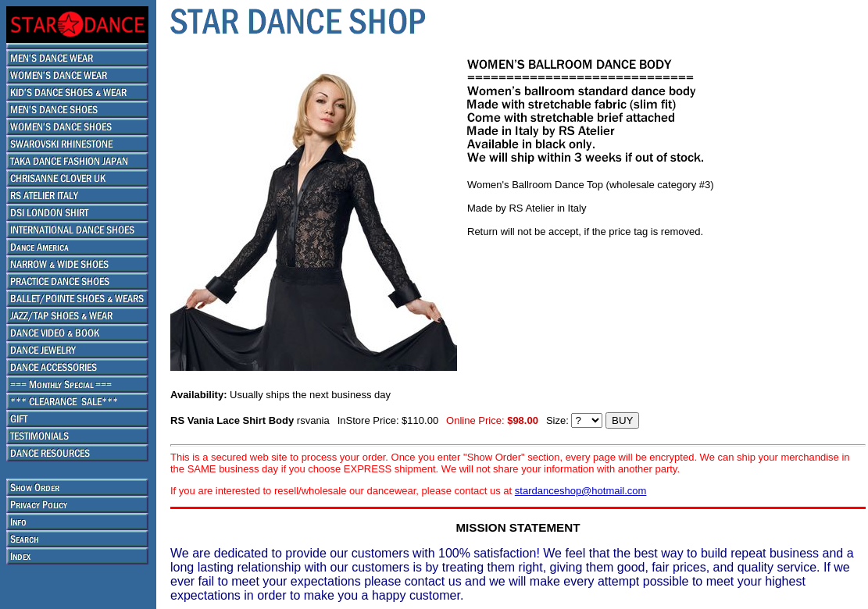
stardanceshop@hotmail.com (581, 491)
